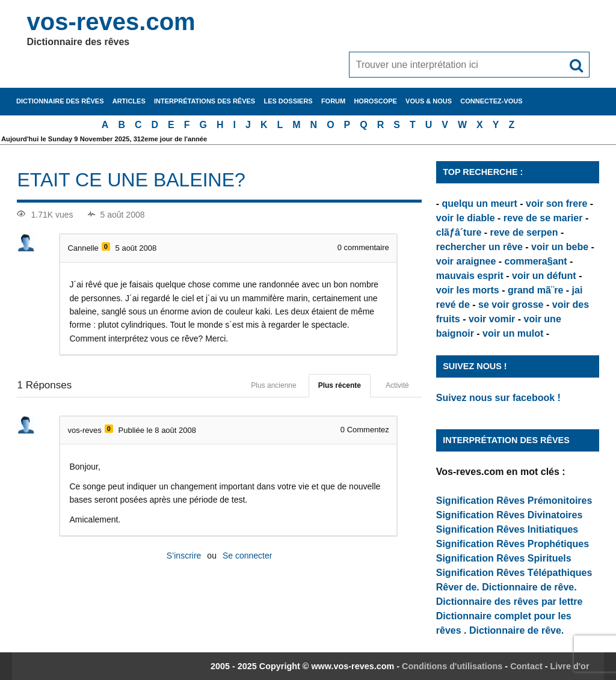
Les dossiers (288, 101)
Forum (333, 101)
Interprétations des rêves (205, 101)
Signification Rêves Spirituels (504, 558)
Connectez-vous (491, 101)
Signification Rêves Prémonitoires (514, 501)
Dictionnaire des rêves (60, 101)
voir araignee (466, 261)
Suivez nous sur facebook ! (498, 398)
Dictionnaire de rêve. (529, 587)
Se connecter (248, 556)
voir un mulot (513, 333)
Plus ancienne (273, 385)
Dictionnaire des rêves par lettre (510, 602)
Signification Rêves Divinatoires (510, 515)
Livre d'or (570, 666)
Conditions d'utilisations (452, 666)
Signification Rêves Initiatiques (507, 529)
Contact (526, 666)
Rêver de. (458, 587)
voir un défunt (544, 276)
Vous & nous (429, 101)
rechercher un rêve (479, 247)
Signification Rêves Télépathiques (514, 573)
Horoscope (375, 101)
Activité (397, 385)
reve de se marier (543, 218)
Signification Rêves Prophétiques (513, 544)
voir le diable (466, 218)
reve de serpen (524, 232)
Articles (129, 101)
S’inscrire (184, 556)
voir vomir (492, 319)
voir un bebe (560, 247)
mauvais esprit (470, 276)
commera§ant (536, 261)
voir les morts (468, 290)
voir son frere (556, 204)
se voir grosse (511, 305)
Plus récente (340, 385)
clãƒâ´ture (459, 232)
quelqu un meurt (480, 204)
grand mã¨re (535, 290)
